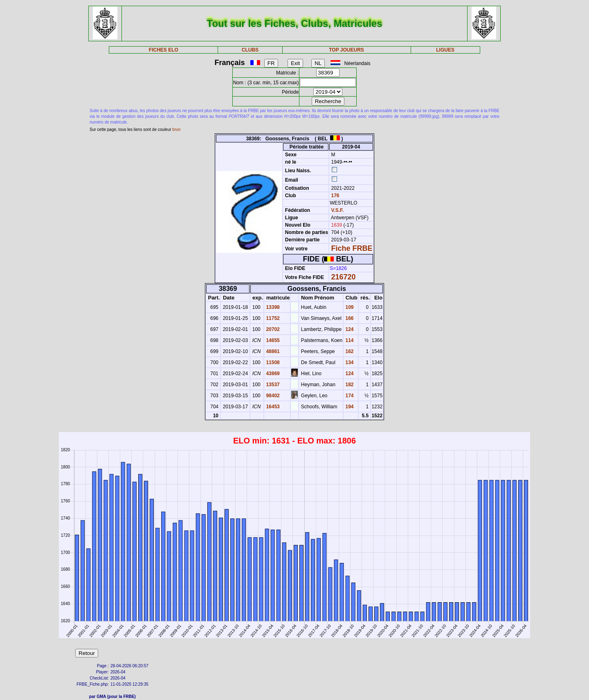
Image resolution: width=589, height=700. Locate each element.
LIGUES (445, 50)
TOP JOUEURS (346, 50)
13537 (272, 385)
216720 (344, 277)
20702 (272, 329)
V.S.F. (338, 210)
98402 (272, 396)
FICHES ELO (164, 50)
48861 (272, 351)
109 (349, 307)
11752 (272, 318)
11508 (272, 362)
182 (349, 385)
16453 (272, 407)
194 (349, 407)
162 (349, 351)
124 (349, 329)
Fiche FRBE (352, 248)
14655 (272, 340)
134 (349, 362)
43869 (272, 374)
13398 (272, 307)
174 (349, 396)
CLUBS (250, 50)
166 (349, 318)
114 (349, 340)
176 (334, 196)
